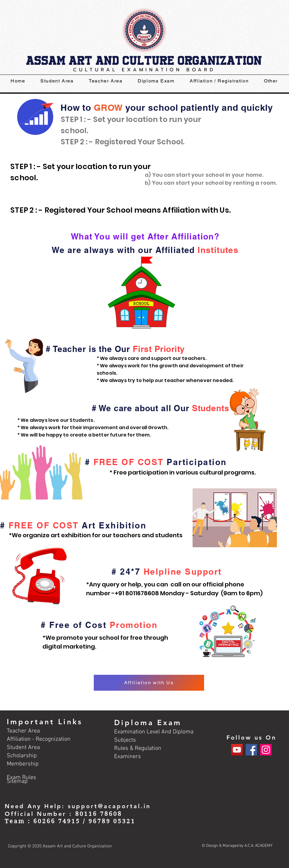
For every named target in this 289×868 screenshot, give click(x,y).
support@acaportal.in (109, 806)
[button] (156, 81)
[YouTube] (237, 750)
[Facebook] (251, 750)
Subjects (125, 740)
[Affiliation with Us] (149, 683)
